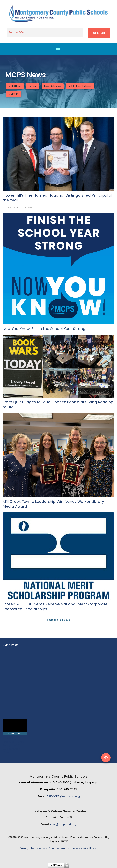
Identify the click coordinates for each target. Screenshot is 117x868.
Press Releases (53, 86)
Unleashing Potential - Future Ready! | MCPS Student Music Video (13, 746)
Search (99, 33)
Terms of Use (39, 848)
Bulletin (33, 86)
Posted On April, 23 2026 (18, 207)
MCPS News (15, 86)
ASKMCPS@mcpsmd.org (63, 797)
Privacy (24, 848)
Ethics (94, 848)
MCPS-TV (14, 94)
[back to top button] (106, 758)
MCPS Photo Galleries (80, 86)
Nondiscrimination (60, 848)
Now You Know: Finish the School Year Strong (44, 329)
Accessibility (81, 848)
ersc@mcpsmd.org (63, 824)
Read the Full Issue (58, 620)
